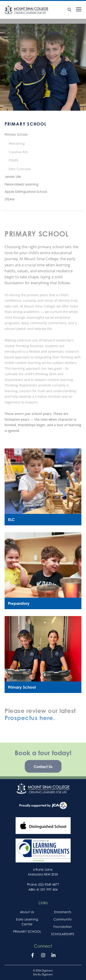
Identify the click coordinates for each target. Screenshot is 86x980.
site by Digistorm (43, 974)
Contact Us (43, 770)
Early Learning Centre (27, 922)
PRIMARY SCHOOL (27, 931)
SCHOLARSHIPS (63, 934)
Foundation (63, 927)
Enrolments (63, 912)
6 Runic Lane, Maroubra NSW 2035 (43, 872)
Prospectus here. (30, 721)
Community (63, 919)
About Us (27, 912)
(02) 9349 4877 (49, 884)
